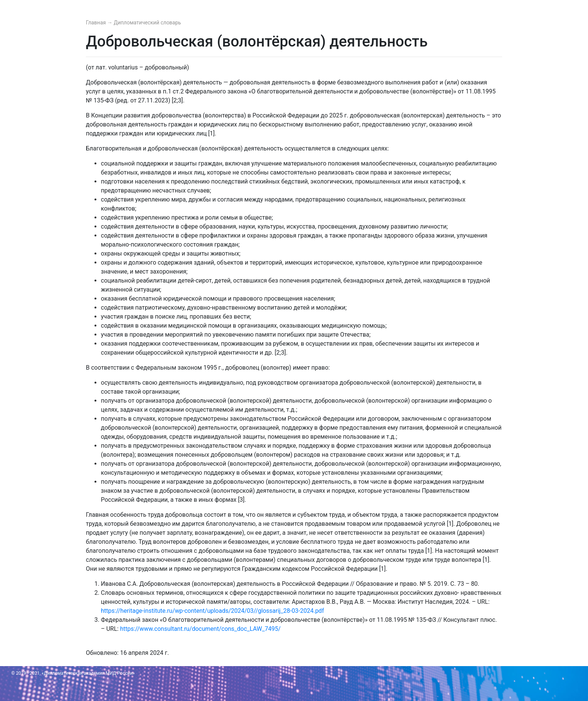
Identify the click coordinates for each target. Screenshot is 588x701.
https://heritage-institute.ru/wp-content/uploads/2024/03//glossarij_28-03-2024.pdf (212, 611)
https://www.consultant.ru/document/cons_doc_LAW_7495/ (200, 629)
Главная (97, 23)
